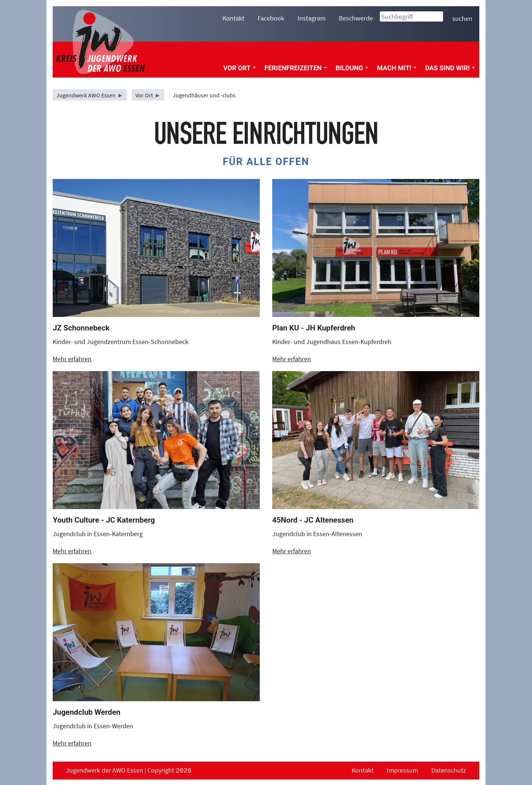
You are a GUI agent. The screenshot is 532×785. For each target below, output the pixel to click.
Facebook (271, 18)
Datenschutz (449, 770)
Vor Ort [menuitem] (239, 68)
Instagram (312, 18)
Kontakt (233, 18)
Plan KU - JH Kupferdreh (314, 328)
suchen (462, 18)
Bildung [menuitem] (352, 68)
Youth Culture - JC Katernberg (104, 520)
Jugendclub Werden (87, 712)
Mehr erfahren (72, 359)
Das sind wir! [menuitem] (450, 68)
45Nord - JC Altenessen (313, 520)
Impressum (402, 770)
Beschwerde (356, 18)
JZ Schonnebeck (81, 328)
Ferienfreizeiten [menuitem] (296, 68)
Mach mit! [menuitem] (397, 68)
